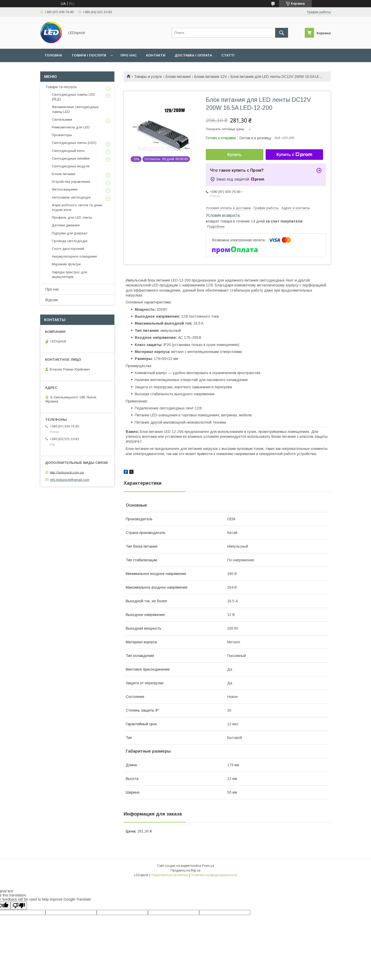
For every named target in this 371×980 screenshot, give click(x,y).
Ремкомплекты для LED (71, 127)
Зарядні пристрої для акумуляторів (69, 274)
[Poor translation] (19, 906)
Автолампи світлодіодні (71, 197)
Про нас (129, 55)
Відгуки (52, 300)
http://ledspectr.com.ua (67, 472)
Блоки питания (178, 77)
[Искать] (282, 33)
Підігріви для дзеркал (70, 233)
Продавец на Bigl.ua (185, 870)
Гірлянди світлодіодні (70, 241)
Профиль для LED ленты (72, 217)
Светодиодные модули (71, 166)
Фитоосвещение (65, 189)
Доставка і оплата (193, 55)
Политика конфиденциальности (214, 875)
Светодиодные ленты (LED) (74, 143)
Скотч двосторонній (68, 249)
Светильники (62, 120)
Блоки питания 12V (210, 77)
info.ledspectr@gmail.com (70, 480)
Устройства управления (71, 182)
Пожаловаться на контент (170, 875)
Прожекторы (62, 135)
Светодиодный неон (68, 151)
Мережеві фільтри (66, 264)
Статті (228, 55)
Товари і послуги (89, 55)
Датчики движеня (66, 225)
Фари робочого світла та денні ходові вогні (77, 207)
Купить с (294, 155)
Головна (53, 55)
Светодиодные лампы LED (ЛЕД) (73, 97)
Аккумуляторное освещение (74, 256)
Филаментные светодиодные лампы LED (75, 109)
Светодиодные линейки (71, 158)
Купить (235, 155)
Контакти (156, 55)
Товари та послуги (61, 87)
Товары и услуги (148, 77)
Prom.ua (208, 866)
